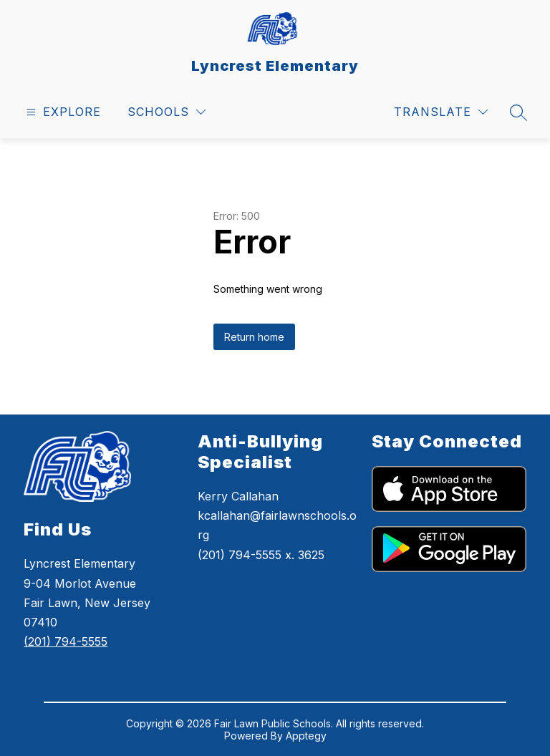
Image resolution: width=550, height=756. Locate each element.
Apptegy (306, 736)
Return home (254, 337)
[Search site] (518, 112)
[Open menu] (62, 112)
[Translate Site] (441, 112)
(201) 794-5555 (66, 641)
